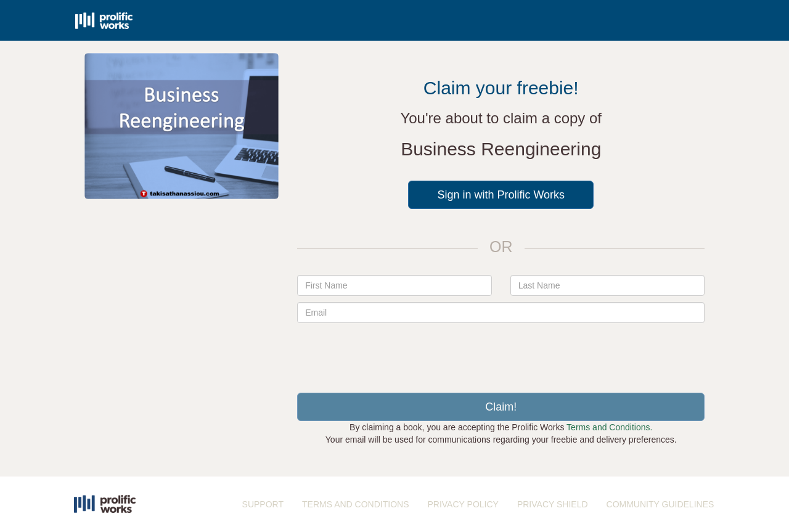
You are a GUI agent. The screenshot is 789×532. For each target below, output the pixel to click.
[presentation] (501, 353)
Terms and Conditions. (609, 427)
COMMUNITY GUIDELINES (660, 504)
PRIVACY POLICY (463, 504)
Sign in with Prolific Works (501, 195)
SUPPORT (263, 504)
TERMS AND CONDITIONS (355, 504)
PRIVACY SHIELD (553, 504)
